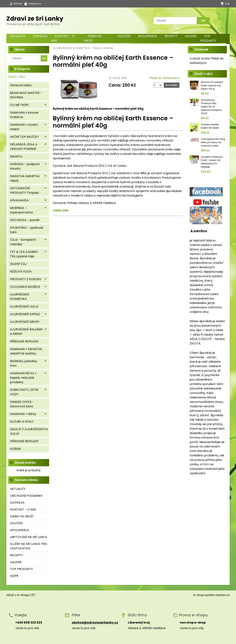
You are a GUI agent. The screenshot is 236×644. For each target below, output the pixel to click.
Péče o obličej (103, 48)
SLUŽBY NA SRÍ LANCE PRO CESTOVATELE (29, 546)
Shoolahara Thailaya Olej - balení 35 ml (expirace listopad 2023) (211, 107)
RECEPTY (171, 36)
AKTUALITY (18, 36)
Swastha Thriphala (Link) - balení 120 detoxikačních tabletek (212, 162)
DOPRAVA (40, 36)
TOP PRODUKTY (208, 38)
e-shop (199, 595)
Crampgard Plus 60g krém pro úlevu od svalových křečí (213, 142)
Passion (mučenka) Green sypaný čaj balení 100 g (212, 85)
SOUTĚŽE (124, 36)
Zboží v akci (17, 77)
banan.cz (223, 595)
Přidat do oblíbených (164, 78)
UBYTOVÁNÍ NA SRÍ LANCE (29, 537)
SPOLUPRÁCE (148, 36)
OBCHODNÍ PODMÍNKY (26, 496)
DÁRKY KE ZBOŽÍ (93, 38)
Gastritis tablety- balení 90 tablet (210, 126)
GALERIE (191, 36)
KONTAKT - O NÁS (63, 38)
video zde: (61, 210)
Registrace (35, 4)
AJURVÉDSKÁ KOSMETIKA (71, 48)
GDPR (14, 576)
